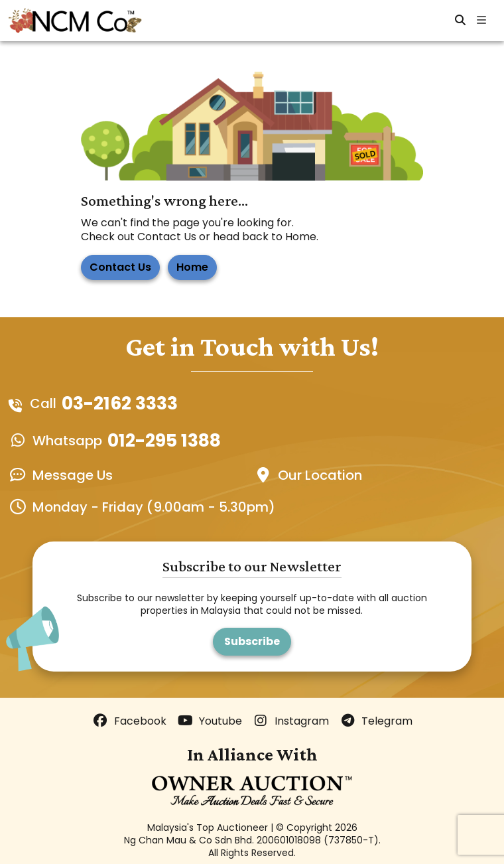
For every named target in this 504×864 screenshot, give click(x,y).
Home (192, 267)
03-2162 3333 (120, 403)
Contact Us (120, 267)
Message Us (73, 475)
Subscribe (252, 641)
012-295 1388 (164, 441)
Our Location (320, 475)
